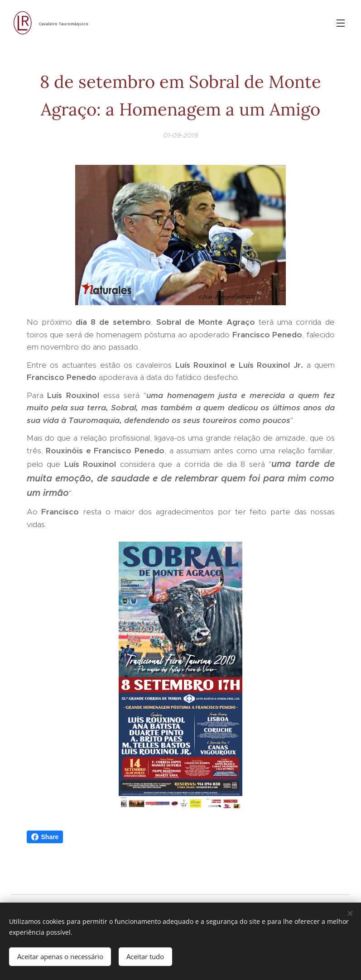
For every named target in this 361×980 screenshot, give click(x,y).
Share (45, 837)
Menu (341, 23)
